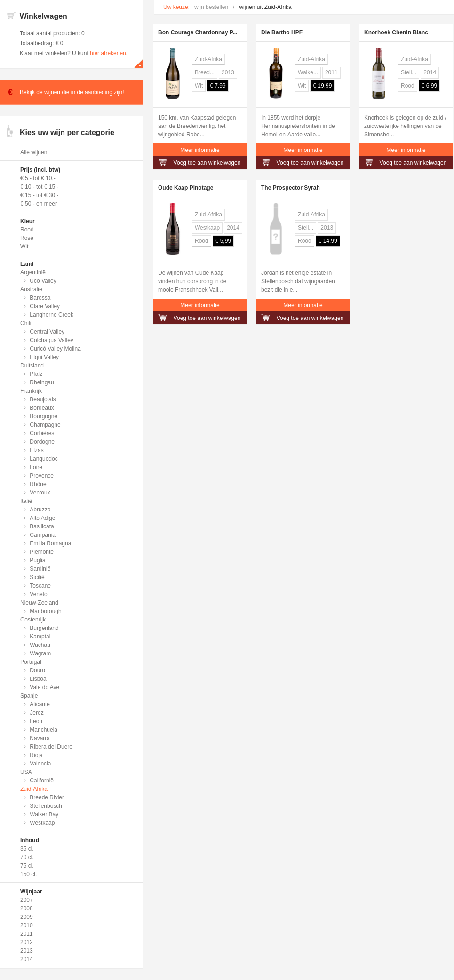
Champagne (45, 425)
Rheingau (42, 382)
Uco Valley (43, 281)
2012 (27, 942)
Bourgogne (44, 416)
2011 (27, 934)
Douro (37, 670)
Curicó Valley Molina (55, 349)
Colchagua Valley (52, 340)
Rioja (36, 755)
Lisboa (38, 679)
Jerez (36, 713)
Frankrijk (31, 391)
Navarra (40, 738)
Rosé (27, 238)
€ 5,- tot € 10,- (38, 178)
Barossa (40, 298)
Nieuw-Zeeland (39, 603)
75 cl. (27, 866)
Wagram (40, 653)
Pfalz (36, 374)
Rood (27, 230)
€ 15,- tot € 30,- (39, 195)
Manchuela (44, 730)
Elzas (36, 450)
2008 (27, 908)
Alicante (40, 704)
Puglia (37, 560)
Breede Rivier (47, 797)
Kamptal (40, 637)
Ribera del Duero (51, 747)
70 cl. (27, 857)
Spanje (29, 696)
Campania (43, 535)
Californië (42, 781)
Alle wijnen (34, 152)
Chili (26, 323)
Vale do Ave (44, 687)
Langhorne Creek (52, 315)
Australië (31, 289)
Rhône (38, 484)
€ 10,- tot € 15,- (39, 187)
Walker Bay (44, 814)
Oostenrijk (33, 620)
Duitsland (32, 366)
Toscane (40, 586)
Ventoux (40, 493)
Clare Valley (45, 306)
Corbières (42, 433)
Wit (24, 247)
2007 (27, 900)
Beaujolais (43, 399)
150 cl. (28, 874)
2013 (27, 951)
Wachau (40, 645)
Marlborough (45, 611)
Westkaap (42, 823)
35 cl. (27, 849)
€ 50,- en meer (39, 204)
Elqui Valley (44, 357)
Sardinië (40, 569)
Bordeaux (42, 408)
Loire (36, 467)
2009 (27, 917)
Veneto (38, 594)
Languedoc (44, 459)
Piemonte (42, 552)
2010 (27, 925)
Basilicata (42, 526)
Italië (26, 501)
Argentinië (33, 272)
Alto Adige (42, 518)
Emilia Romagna (50, 543)
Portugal (31, 662)
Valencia (40, 764)
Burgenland (44, 628)
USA (26, 772)
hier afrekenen (108, 53)
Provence (42, 476)
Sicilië (37, 577)
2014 (27, 959)
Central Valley (47, 332)
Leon (36, 721)
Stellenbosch (46, 806)
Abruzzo (40, 510)
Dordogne (42, 442)
